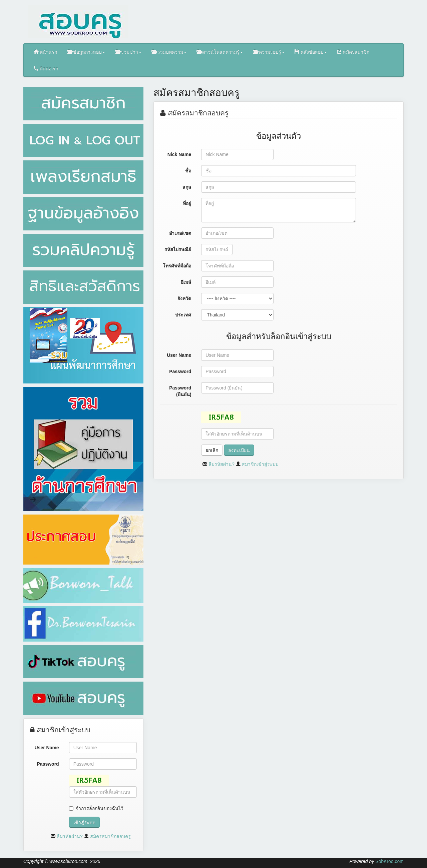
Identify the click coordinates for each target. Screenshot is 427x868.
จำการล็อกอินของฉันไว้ (100, 808)
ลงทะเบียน (239, 450)
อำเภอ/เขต (180, 233)
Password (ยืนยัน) (180, 391)
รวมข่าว (128, 52)
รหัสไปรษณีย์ (178, 249)
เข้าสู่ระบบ (84, 822)
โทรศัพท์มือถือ (177, 266)
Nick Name (179, 154)
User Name (47, 748)
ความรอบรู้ (269, 52)
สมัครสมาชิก (353, 52)
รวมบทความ (169, 52)
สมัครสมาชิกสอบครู (110, 836)
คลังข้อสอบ (311, 52)
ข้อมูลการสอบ (86, 52)
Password (48, 764)
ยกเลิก (212, 450)
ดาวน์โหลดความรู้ (220, 52)
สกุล (187, 187)
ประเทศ (183, 315)
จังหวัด (184, 298)
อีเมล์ (186, 282)
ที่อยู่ (187, 203)
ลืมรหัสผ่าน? (70, 836)
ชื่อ (188, 171)
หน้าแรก (45, 52)
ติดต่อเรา (46, 69)
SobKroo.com (389, 861)
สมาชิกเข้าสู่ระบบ (260, 464)
